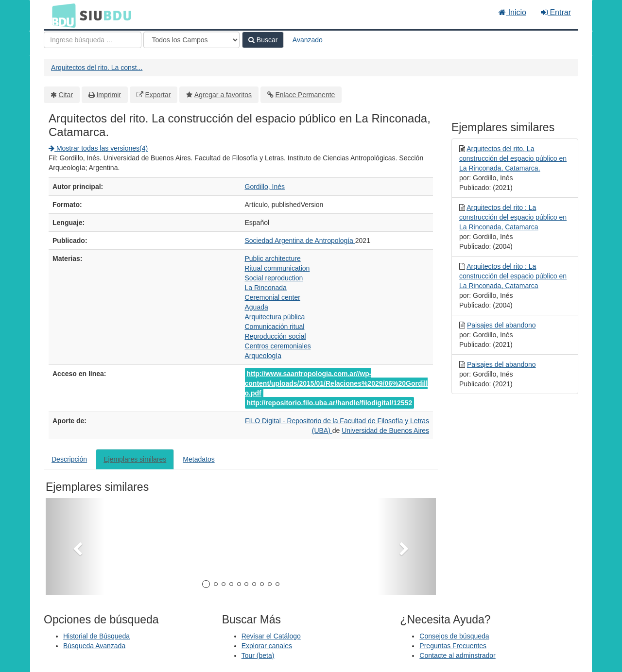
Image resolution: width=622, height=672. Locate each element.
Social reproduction (274, 278)
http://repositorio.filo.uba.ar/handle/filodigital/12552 (330, 403)
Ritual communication (277, 268)
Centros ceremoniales (278, 346)
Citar (66, 95)
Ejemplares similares (135, 459)
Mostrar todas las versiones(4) (98, 148)
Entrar (556, 12)
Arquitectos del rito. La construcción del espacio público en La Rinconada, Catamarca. (513, 158)
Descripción (69, 459)
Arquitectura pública (275, 317)
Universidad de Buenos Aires (385, 431)
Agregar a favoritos (223, 95)
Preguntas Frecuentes (453, 646)
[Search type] (191, 40)
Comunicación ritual (275, 327)
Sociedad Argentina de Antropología (300, 241)
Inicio (512, 12)
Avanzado (308, 40)
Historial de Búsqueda (96, 636)
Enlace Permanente (305, 95)
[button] (75, 547)
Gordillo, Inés (265, 187)
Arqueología (263, 356)
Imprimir (109, 95)
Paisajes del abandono (501, 325)
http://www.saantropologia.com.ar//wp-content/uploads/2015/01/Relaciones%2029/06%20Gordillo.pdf (337, 383)
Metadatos (199, 459)
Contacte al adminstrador (457, 655)
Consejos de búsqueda (454, 636)
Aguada (257, 307)
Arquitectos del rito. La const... (97, 68)
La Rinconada (266, 288)
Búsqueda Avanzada (94, 646)
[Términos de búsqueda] (93, 40)
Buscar (263, 40)
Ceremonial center (273, 297)
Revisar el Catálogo (271, 636)
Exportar (158, 95)
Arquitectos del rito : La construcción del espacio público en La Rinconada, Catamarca (513, 217)
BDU (61, 15)
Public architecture (273, 258)
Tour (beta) (258, 655)
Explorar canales (267, 646)
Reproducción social (276, 336)
